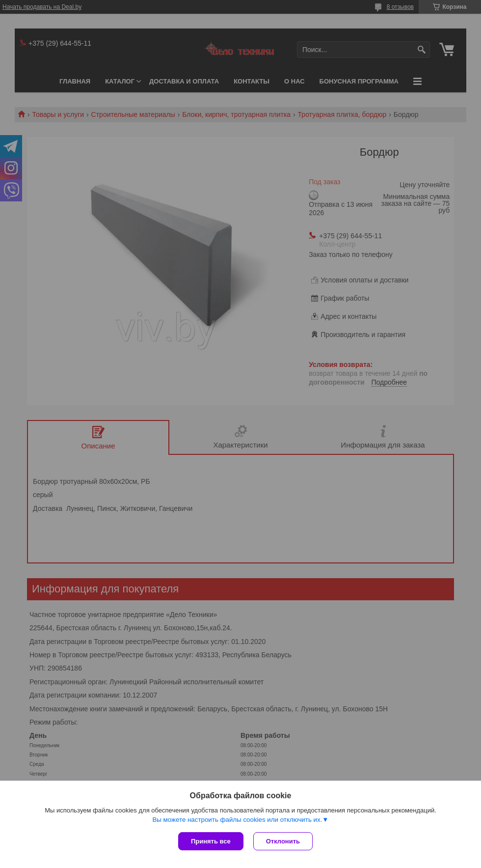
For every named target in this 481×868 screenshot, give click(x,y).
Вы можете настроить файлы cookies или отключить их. (237, 820)
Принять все (211, 841)
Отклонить (283, 841)
